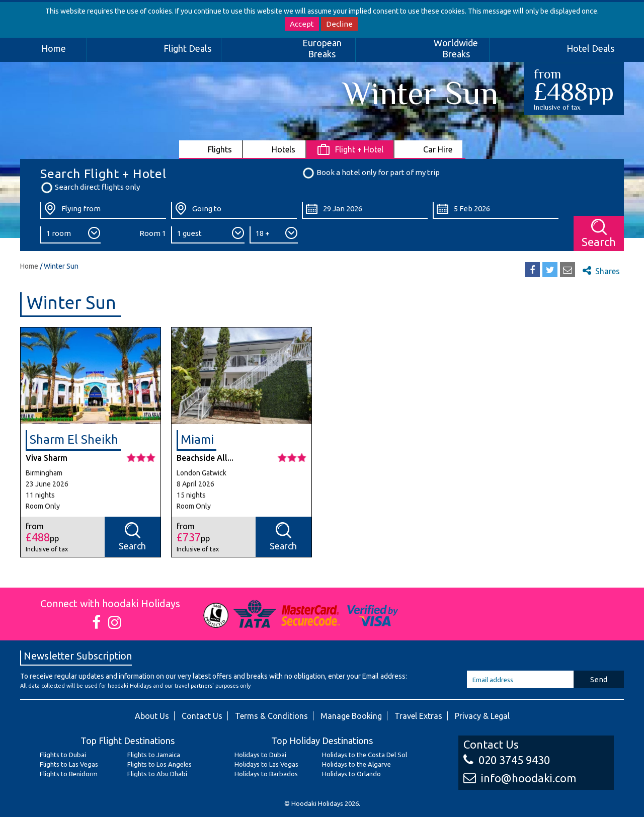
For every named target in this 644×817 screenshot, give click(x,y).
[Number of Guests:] (208, 235)
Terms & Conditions (271, 716)
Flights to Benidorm (69, 774)
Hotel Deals (590, 48)
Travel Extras (418, 716)
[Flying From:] (103, 210)
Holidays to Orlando (351, 774)
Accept (302, 24)
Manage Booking (351, 716)
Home (54, 48)
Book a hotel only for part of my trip (371, 173)
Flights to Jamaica (154, 755)
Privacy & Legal (482, 716)
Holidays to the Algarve (356, 764)
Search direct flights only (90, 188)
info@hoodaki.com (520, 778)
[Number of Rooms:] (70, 235)
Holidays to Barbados (266, 774)
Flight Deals (187, 48)
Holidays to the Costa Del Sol (365, 755)
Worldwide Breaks (456, 48)
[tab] (211, 149)
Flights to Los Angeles (159, 764)
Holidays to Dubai (260, 755)
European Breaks (322, 48)
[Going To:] (234, 210)
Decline (339, 24)
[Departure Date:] (365, 210)
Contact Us (202, 716)
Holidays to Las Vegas (266, 764)
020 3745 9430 (507, 760)
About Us (152, 716)
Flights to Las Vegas (69, 764)
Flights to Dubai (63, 755)
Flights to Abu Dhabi (157, 774)
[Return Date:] (496, 210)
